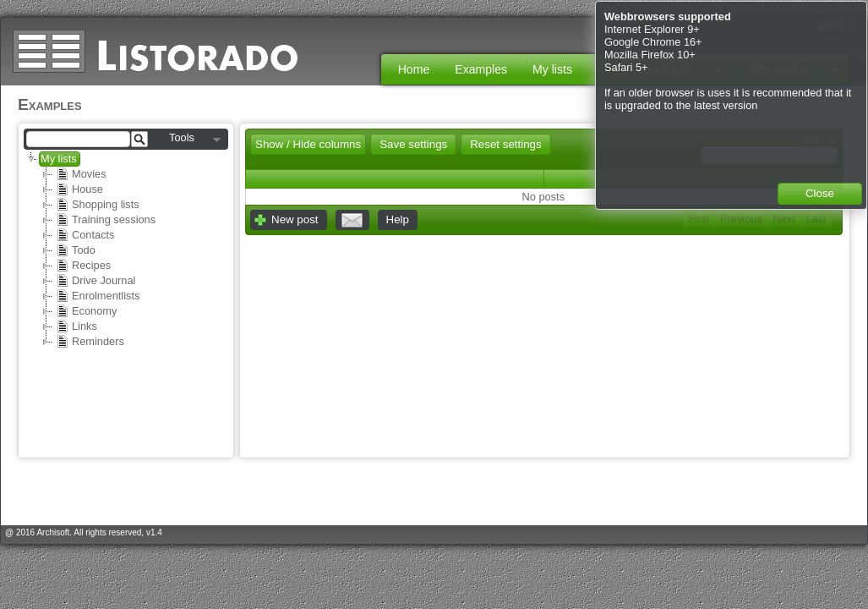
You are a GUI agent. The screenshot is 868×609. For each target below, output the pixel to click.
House (79, 189)
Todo (76, 250)
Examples (481, 69)
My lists (59, 159)
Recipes (83, 266)
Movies (81, 174)
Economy (86, 311)
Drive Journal (96, 281)
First (699, 219)
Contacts (85, 235)
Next (784, 219)
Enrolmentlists (98, 296)
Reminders (90, 342)
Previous (741, 219)
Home (414, 69)
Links (76, 326)
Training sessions (106, 220)
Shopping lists (98, 205)
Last (816, 219)
